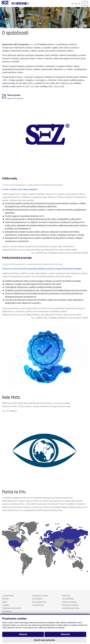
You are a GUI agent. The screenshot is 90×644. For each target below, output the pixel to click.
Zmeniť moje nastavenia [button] (44, 640)
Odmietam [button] (65, 634)
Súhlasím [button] (23, 634)
